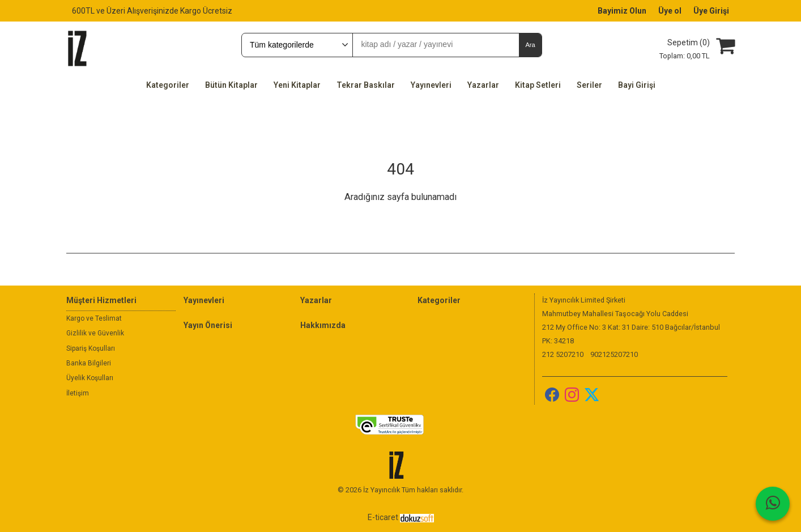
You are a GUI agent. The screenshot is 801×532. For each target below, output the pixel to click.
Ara (530, 45)
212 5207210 (563, 354)
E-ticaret (383, 517)
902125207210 (614, 354)
